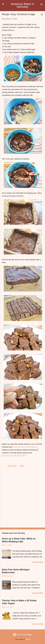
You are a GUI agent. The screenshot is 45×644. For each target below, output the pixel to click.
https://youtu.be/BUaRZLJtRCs (14, 456)
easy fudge (12, 466)
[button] (42, 15)
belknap (28, 639)
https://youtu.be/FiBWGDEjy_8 (25, 447)
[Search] (42, 5)
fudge (22, 466)
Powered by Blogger (22, 635)
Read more (38, 562)
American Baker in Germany (23, 5)
